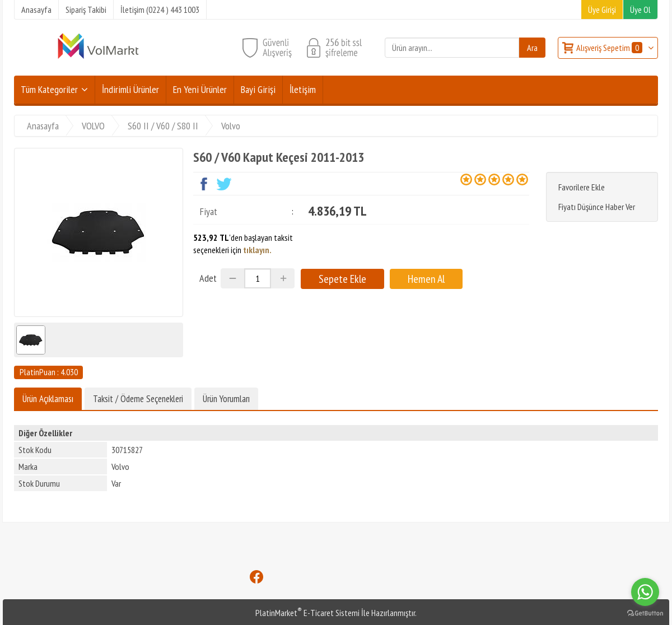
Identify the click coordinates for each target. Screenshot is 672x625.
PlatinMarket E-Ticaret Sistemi (307, 613)
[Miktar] (258, 278)
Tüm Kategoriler (49, 89)
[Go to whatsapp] (645, 592)
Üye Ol (640, 10)
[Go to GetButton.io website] (645, 614)
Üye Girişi (602, 10)
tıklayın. (257, 250)
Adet (208, 278)
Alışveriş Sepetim (610, 48)
